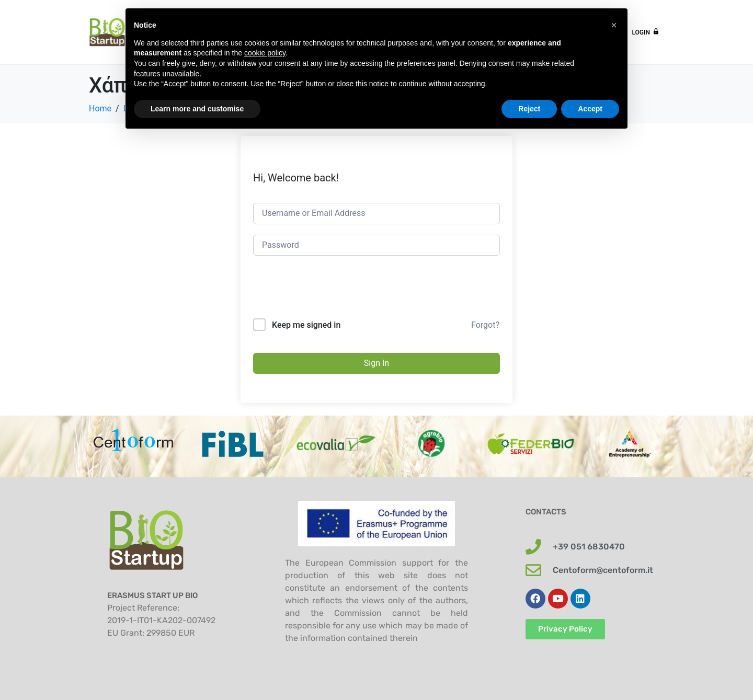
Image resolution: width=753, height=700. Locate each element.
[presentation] (333, 293)
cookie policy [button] (265, 53)
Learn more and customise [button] (197, 109)
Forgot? (485, 325)
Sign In (376, 363)
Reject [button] (529, 109)
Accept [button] (590, 109)
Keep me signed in (306, 325)
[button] (614, 25)
